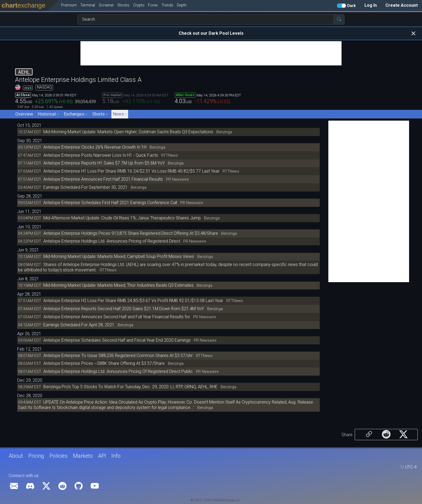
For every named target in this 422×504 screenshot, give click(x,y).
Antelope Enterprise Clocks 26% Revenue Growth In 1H (95, 147)
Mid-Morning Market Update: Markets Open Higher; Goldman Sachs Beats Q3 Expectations (128, 132)
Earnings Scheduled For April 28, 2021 (79, 325)
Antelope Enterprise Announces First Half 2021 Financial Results (103, 179)
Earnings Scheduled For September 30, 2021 (85, 187)
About (16, 456)
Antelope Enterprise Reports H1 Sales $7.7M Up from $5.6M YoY (104, 163)
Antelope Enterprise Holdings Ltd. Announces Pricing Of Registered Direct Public (119, 371)
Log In (371, 5)
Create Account (402, 5)
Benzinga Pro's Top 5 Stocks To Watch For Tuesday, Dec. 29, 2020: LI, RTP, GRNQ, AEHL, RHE (130, 387)
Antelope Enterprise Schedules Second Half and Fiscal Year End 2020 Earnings (117, 340)
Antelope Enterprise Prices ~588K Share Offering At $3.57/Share (104, 363)
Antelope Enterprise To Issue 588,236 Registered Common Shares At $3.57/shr (119, 356)
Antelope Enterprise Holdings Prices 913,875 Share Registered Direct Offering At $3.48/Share (131, 233)
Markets (83, 456)
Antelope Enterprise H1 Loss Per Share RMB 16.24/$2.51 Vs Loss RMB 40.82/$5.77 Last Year (132, 171)
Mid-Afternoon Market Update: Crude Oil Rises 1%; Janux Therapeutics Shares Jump (122, 218)
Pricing (36, 456)
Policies (59, 456)
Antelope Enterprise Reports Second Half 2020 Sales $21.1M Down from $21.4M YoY (124, 309)
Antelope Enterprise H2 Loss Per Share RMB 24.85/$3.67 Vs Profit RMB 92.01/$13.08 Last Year (134, 301)
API (102, 456)
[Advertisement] (211, 53)
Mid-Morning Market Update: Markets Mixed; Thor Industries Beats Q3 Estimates (118, 285)
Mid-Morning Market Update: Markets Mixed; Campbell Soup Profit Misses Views (119, 256)
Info (116, 456)
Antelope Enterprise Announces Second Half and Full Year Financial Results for (117, 317)
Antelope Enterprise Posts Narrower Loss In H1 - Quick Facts (101, 155)
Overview (24, 114)
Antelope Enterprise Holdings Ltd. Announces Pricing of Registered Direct (112, 241)
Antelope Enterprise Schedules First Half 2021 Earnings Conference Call (110, 203)
